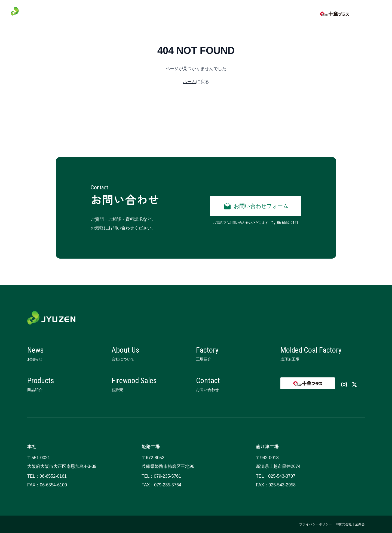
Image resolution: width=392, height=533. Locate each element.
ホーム (189, 82)
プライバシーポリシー (316, 524)
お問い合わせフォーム (256, 206)
